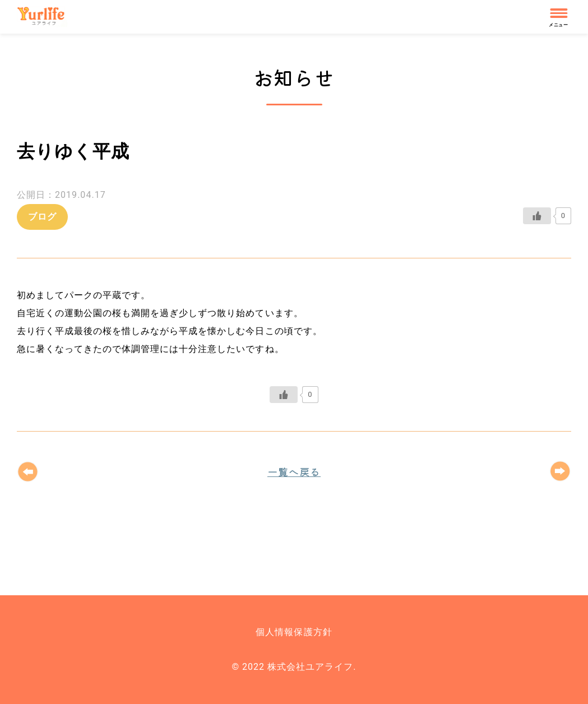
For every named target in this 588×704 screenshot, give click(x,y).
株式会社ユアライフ (46, 17)
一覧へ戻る (294, 471)
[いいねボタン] (537, 216)
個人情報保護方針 (294, 632)
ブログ (42, 217)
